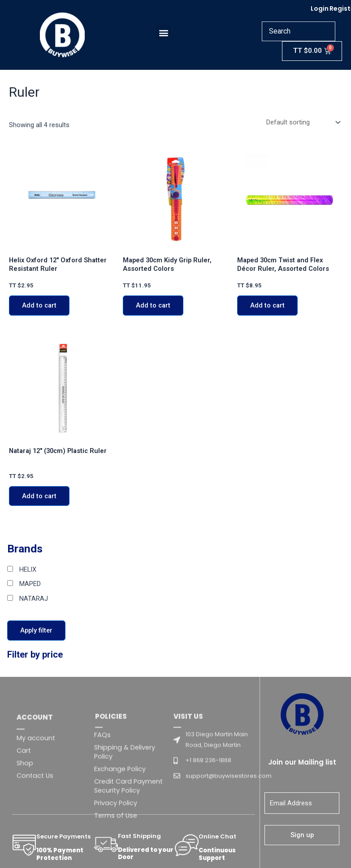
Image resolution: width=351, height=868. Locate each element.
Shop (25, 821)
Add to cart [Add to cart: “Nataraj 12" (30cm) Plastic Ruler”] (39, 497)
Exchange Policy (120, 828)
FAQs (102, 794)
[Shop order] (302, 123)
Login (320, 9)
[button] (165, 32)
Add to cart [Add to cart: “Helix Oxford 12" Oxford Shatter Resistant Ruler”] (39, 307)
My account (36, 796)
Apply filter (36, 632)
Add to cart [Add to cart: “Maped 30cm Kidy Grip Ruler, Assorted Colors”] (153, 307)
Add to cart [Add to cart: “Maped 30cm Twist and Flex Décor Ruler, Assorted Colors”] (267, 307)
